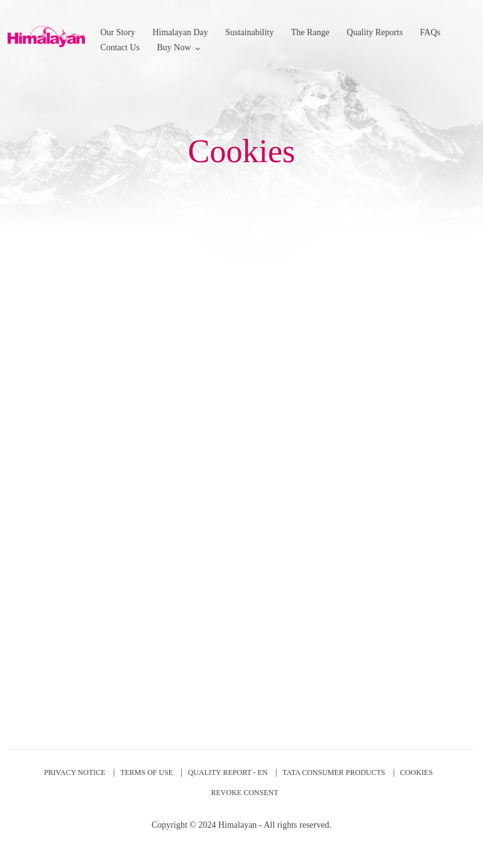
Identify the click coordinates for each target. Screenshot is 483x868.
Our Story (118, 32)
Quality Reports (375, 32)
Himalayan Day (180, 32)
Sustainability (249, 32)
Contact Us (120, 47)
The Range (310, 32)
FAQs (430, 32)
